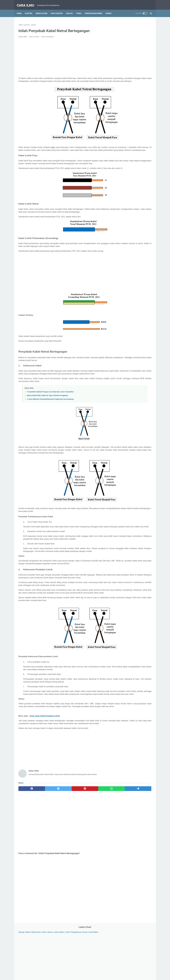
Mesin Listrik (43, 9)
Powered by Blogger (88, 976)
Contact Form (73, 971)
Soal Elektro (58, 9)
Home (21, 9)
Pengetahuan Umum (95, 9)
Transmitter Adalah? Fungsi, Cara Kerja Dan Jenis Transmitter (50, 409)
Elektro (30, 9)
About (63, 971)
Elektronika (134, 24)
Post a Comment (47, 34)
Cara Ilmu (27, 3)
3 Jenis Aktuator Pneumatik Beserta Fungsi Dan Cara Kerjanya (50, 417)
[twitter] (45, 837)
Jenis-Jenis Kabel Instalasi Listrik (45, 762)
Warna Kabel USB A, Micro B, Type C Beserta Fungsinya (48, 413)
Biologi (71, 9)
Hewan (110, 9)
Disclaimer (97, 971)
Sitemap (106, 971)
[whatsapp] (81, 837)
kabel (53, 148)
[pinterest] (63, 837)
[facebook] (27, 837)
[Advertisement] (63, 55)
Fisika (80, 9)
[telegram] (99, 837)
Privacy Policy (86, 971)
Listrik (119, 28)
